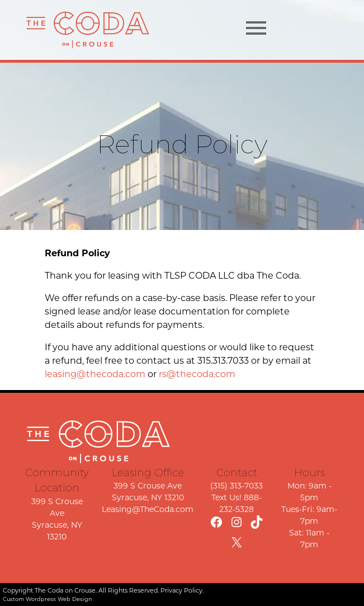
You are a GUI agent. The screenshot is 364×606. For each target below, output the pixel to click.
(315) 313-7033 (237, 486)
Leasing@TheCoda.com (148, 509)
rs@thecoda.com (197, 374)
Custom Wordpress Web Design (48, 599)
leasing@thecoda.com (95, 374)
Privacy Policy (181, 590)
